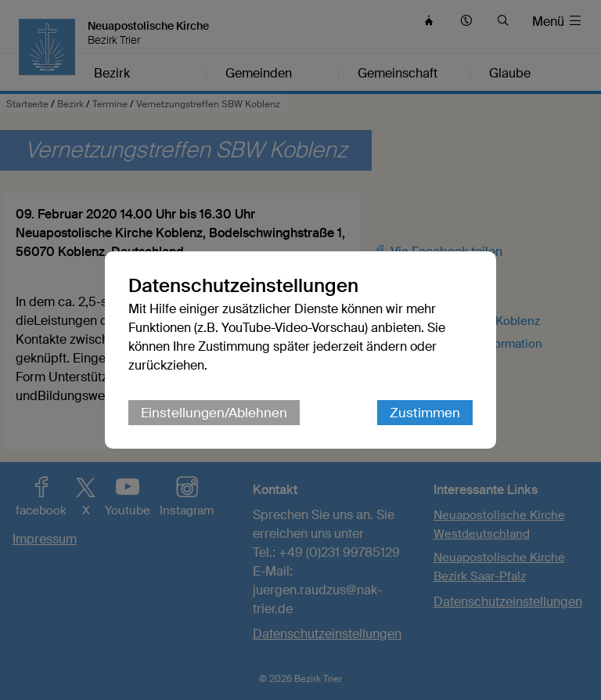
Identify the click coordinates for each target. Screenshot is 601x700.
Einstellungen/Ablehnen (214, 413)
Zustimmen (425, 413)
